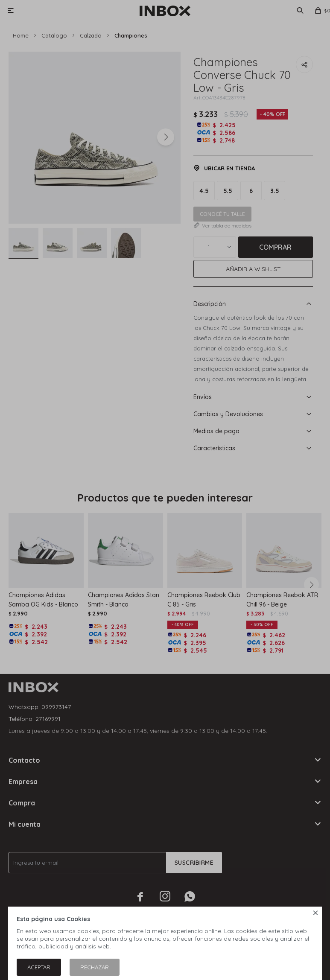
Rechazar (95, 967)
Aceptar (39, 967)
